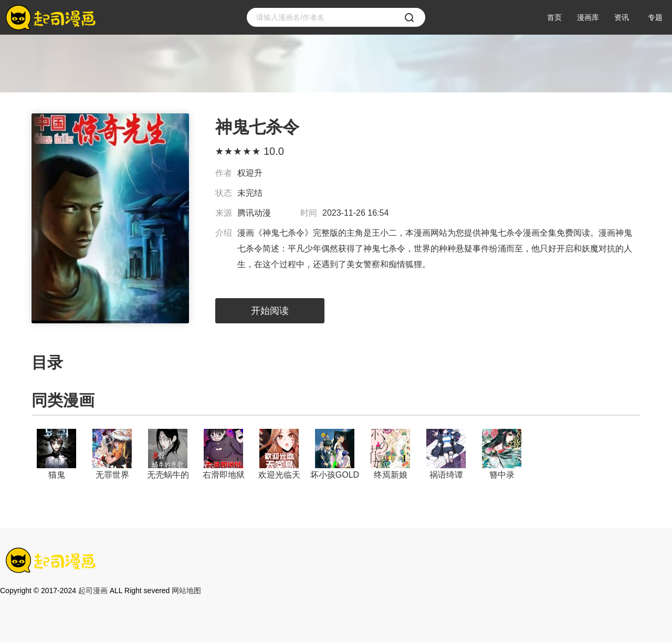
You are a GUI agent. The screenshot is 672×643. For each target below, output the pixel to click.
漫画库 (588, 17)
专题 (655, 17)
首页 (554, 17)
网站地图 (186, 591)
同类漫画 (63, 400)
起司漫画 (93, 591)
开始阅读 (270, 311)
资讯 (622, 17)
